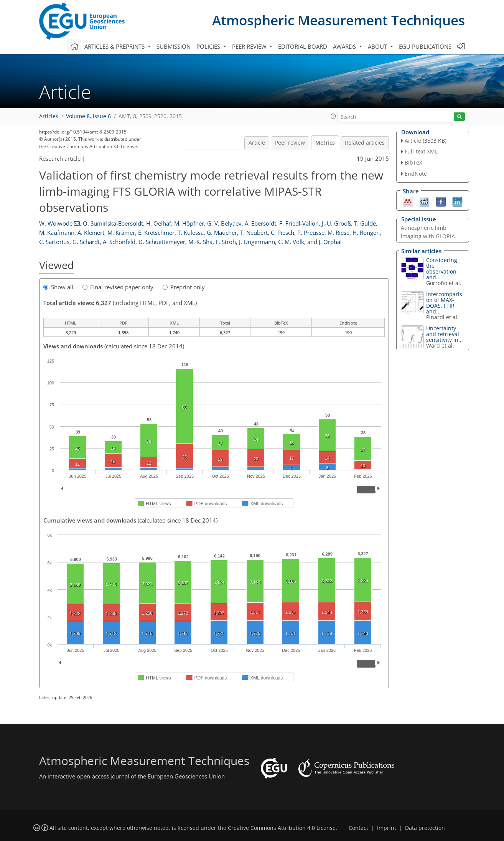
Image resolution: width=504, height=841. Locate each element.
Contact (358, 828)
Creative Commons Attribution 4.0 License (282, 828)
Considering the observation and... (442, 269)
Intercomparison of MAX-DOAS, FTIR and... (444, 303)
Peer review (290, 143)
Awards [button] (345, 46)
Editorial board (303, 46)
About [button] (378, 46)
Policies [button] (209, 46)
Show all (58, 287)
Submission (174, 46)
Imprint (387, 828)
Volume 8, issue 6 (88, 116)
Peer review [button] (250, 46)
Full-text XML (421, 151)
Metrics (325, 143)
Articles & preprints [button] (115, 46)
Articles (49, 116)
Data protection (425, 828)
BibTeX (413, 162)
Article (257, 143)
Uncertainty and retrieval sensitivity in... (445, 334)
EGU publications (425, 46)
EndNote (416, 174)
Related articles (365, 143)
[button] (333, 116)
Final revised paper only (118, 287)
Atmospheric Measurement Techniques (338, 20)
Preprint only (184, 287)
